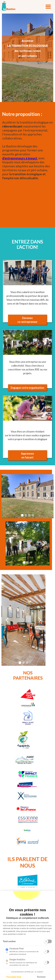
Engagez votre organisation (27, 388)
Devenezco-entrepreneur (27, 320)
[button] (48, 7)
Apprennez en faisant (27, 455)
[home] (9, 6)
